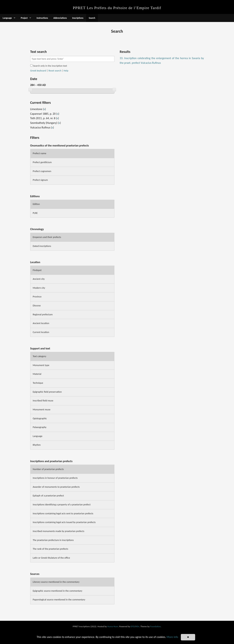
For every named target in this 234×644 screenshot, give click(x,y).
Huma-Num (113, 626)
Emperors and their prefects (47, 237)
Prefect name (40, 153)
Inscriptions (78, 18)
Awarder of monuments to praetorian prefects (56, 487)
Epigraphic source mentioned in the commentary (58, 591)
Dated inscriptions (42, 246)
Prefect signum (40, 180)
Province (37, 297)
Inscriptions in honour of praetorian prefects (55, 478)
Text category (39, 356)
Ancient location (41, 323)
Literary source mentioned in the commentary (56, 582)
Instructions (42, 18)
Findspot (37, 270)
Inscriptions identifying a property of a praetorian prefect (62, 505)
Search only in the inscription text (49, 66)
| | (49, 71)
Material (37, 374)
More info (172, 637)
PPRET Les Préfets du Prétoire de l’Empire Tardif (117, 8)
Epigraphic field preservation (47, 392)
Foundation (155, 626)
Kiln (138, 626)
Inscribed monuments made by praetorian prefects (59, 531)
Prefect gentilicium (42, 162)
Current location (41, 332)
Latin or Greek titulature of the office (51, 558)
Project (24, 18)
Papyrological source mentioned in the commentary (59, 600)
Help (66, 71)
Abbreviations (60, 18)
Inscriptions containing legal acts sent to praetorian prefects (63, 514)
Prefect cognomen (42, 171)
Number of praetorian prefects (48, 469)
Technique (38, 383)
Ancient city (39, 279)
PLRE (35, 213)
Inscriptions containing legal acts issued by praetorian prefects (64, 522)
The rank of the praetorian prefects (50, 549)
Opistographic (40, 418)
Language (7, 18)
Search (92, 18)
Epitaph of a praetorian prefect (48, 496)
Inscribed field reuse (43, 401)
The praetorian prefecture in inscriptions (53, 540)
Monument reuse (42, 410)
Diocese (37, 306)
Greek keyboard (38, 71)
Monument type (41, 365)
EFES (133, 626)
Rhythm (37, 445)
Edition (36, 204)
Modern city (39, 288)
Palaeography (40, 427)
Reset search (55, 71)
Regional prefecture (43, 314)
